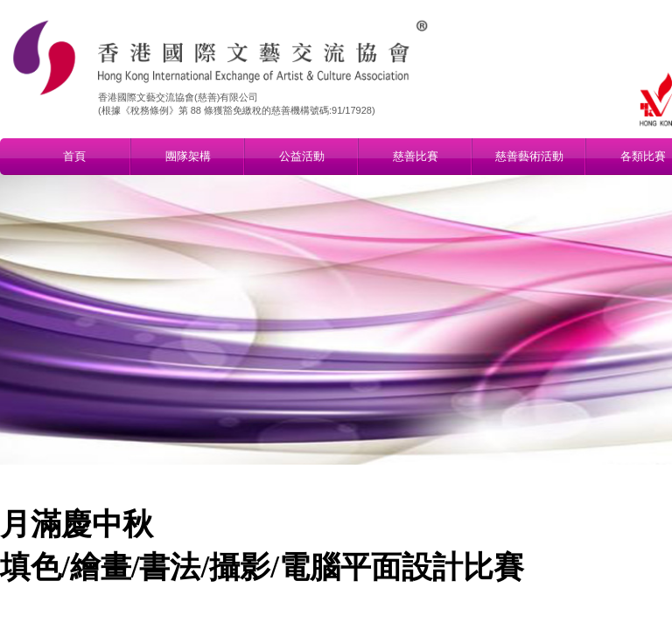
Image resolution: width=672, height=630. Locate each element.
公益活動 (302, 156)
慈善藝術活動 (529, 156)
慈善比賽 (416, 156)
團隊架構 (188, 156)
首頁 (74, 156)
